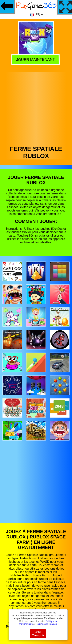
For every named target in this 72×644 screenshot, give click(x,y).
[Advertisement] (36, 108)
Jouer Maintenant (36, 60)
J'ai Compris (38, 634)
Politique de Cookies (46, 624)
